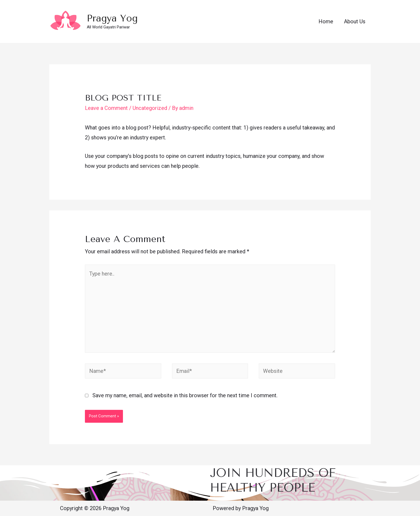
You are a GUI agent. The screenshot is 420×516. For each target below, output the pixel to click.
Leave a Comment (106, 108)
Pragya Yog (112, 18)
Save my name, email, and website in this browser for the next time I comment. (185, 395)
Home (326, 21)
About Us (355, 21)
